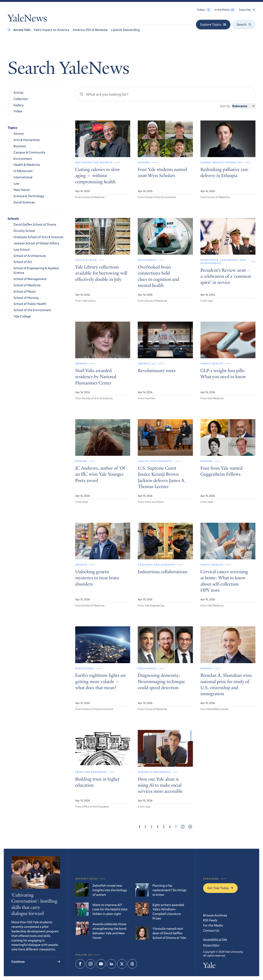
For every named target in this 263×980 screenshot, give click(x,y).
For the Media (213, 925)
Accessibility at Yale (215, 939)
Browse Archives (215, 915)
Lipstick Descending (125, 30)
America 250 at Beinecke (90, 30)
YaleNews (27, 19)
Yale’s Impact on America (51, 30)
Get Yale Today (220, 888)
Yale (209, 966)
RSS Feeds (210, 920)
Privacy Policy (211, 945)
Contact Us (211, 930)
